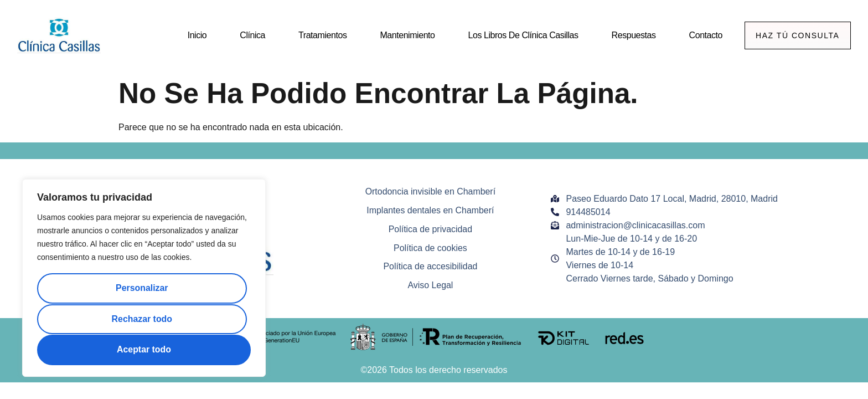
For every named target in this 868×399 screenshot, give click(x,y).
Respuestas (633, 35)
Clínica (252, 35)
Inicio (196, 35)
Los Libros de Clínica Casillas (522, 35)
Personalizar (141, 289)
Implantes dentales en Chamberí (430, 210)
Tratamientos (322, 35)
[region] (144, 279)
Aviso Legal (430, 286)
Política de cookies (430, 248)
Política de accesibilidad (430, 267)
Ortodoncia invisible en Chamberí (430, 191)
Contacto (705, 35)
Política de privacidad (430, 229)
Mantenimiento (407, 35)
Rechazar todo (142, 319)
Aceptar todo (144, 349)
